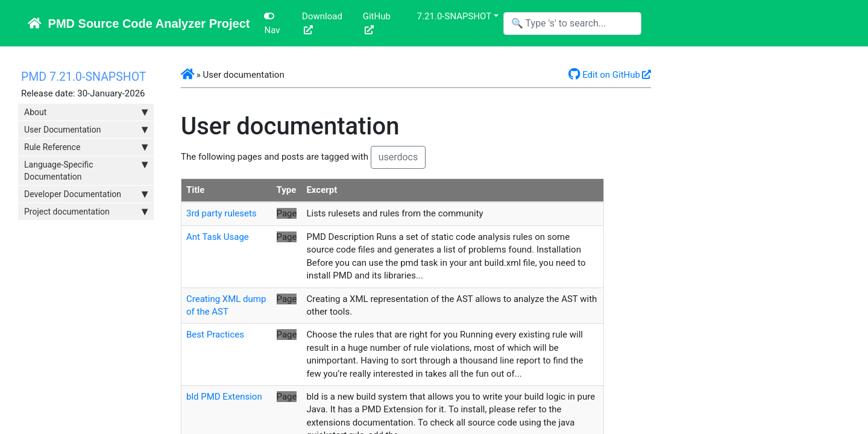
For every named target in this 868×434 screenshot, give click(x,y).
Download (322, 16)
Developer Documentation (86, 194)
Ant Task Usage (218, 237)
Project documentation (86, 212)
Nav (272, 24)
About (86, 112)
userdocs (398, 157)
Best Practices (215, 335)
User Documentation (86, 130)
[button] (187, 75)
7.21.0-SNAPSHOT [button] (454, 16)
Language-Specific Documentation (86, 170)
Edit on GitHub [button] (604, 75)
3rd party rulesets (222, 213)
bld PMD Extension (224, 397)
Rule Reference (86, 147)
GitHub (377, 16)
